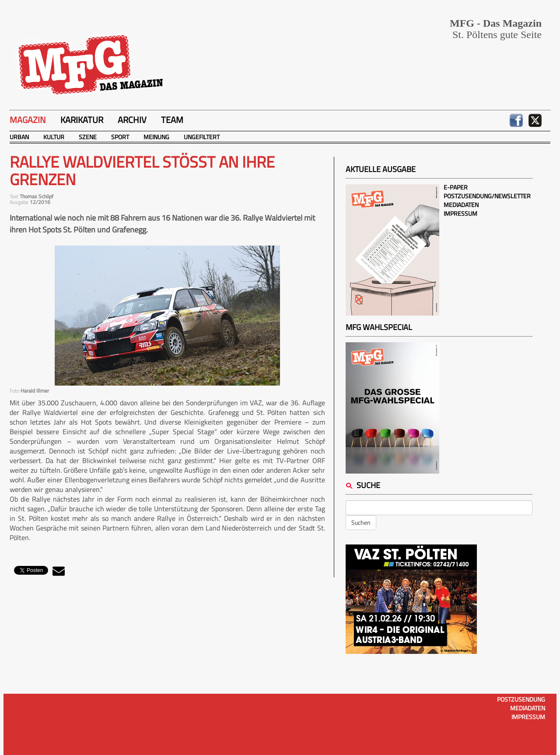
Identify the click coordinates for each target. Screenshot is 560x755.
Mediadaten (461, 205)
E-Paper (456, 187)
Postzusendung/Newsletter (487, 196)
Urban (19, 137)
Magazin (28, 120)
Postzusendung (521, 699)
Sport (120, 137)
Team (172, 120)
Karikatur (82, 120)
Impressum (460, 213)
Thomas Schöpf (37, 196)
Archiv (132, 120)
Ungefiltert (202, 137)
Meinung (156, 137)
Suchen (361, 522)
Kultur (54, 137)
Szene (88, 137)
